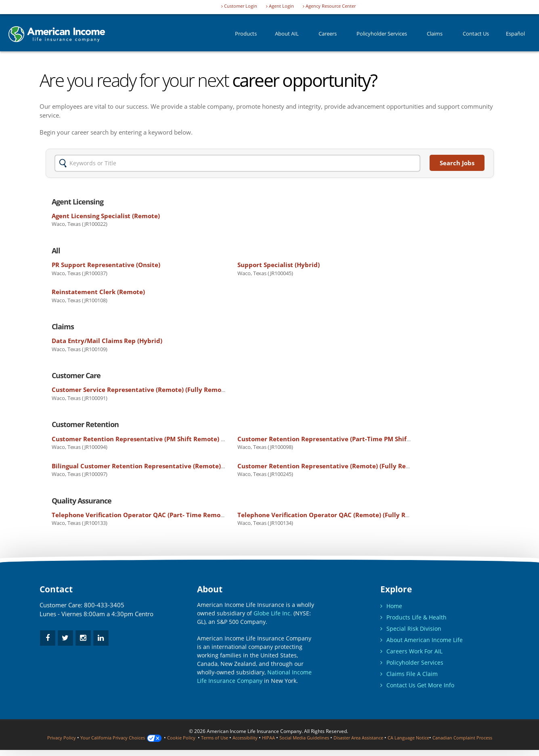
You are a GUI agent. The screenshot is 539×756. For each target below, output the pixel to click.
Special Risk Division (411, 629)
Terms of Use (228, 738)
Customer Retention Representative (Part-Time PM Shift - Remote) (362, 439)
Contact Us (476, 36)
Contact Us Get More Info (417, 685)
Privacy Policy (66, 738)
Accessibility (262, 738)
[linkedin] (101, 638)
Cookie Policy (193, 738)
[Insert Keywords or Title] (237, 163)
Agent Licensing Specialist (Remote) (106, 216)
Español (515, 36)
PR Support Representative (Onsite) (106, 265)
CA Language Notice (440, 738)
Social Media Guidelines (325, 738)
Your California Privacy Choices (129, 738)
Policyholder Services (382, 36)
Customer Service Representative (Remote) (141, 390)
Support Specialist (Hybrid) (279, 265)
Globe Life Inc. (273, 613)
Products (246, 36)
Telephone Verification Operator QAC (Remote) (332, 515)
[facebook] (48, 638)
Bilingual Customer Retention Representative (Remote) (159, 466)
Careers (328, 36)
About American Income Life (422, 640)
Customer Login (239, 6)
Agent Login (280, 6)
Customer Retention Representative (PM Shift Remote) (158, 439)
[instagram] (83, 638)
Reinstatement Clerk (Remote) (98, 292)
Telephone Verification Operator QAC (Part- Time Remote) (163, 515)
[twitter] (65, 638)
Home (391, 606)
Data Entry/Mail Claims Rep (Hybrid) (107, 341)
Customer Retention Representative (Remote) (331, 466)
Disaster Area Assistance (385, 738)
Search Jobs (457, 163)
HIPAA (287, 738)
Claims (434, 36)
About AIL (287, 36)
